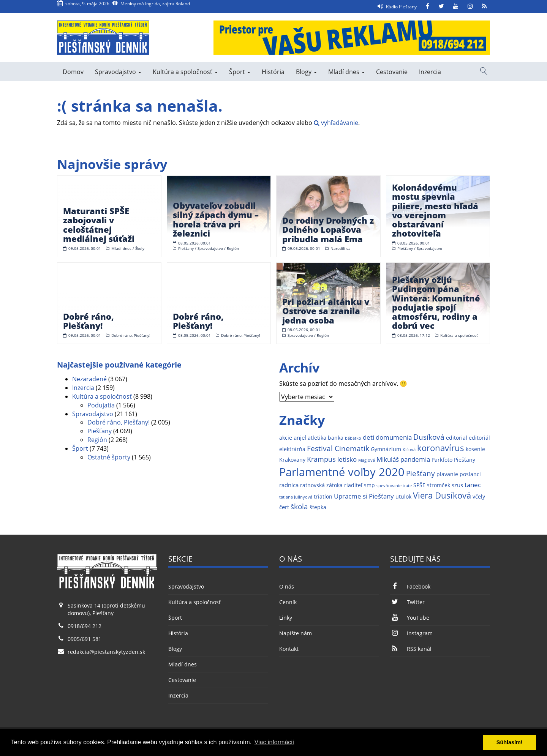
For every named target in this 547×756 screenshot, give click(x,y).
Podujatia (101, 405)
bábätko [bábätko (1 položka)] (353, 438)
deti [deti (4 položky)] (368, 437)
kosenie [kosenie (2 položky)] (475, 449)
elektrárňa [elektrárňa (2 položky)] (292, 449)
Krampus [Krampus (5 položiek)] (321, 459)
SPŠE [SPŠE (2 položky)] (419, 485)
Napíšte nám (296, 633)
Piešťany (100, 431)
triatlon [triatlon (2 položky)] (323, 497)
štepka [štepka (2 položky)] (318, 507)
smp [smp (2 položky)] (369, 485)
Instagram (411, 633)
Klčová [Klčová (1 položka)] (409, 450)
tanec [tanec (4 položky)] (473, 485)
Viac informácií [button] (274, 742)
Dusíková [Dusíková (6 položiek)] (429, 437)
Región (97, 440)
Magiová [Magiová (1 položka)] (367, 460)
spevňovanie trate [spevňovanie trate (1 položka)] (394, 486)
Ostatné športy (109, 457)
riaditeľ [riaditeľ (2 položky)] (353, 485)
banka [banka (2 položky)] (336, 438)
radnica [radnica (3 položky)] (289, 485)
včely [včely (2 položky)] (479, 497)
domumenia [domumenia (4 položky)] (394, 437)
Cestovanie (392, 72)
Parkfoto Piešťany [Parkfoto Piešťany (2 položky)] (453, 460)
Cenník (288, 602)
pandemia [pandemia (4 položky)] (415, 459)
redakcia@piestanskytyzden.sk (106, 652)
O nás (287, 586)
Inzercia (430, 72)
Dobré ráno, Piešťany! (119, 422)
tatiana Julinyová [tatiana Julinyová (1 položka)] (296, 497)
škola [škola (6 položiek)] (299, 506)
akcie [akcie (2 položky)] (286, 438)
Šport (240, 72)
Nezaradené (89, 379)
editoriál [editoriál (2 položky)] (479, 438)
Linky (286, 618)
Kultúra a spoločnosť (185, 72)
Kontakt (289, 649)
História (273, 72)
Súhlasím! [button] (510, 742)
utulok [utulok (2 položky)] (403, 497)
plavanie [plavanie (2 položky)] (447, 474)
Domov (73, 72)
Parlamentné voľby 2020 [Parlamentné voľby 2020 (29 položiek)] (342, 472)
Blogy (306, 72)
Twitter (407, 602)
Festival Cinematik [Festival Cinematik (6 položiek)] (338, 448)
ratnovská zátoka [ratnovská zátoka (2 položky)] (321, 485)
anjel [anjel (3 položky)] (300, 438)
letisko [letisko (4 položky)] (347, 459)
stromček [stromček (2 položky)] (439, 485)
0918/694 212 (85, 626)
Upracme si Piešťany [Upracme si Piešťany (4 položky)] (364, 496)
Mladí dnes (346, 72)
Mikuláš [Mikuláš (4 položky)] (388, 459)
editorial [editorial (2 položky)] (457, 438)
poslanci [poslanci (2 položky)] (470, 474)
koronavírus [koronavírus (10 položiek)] (441, 448)
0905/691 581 (85, 639)
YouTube (409, 618)
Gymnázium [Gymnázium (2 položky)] (386, 449)
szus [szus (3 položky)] (457, 485)
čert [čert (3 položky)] (284, 507)
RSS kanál (411, 649)
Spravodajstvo (118, 72)
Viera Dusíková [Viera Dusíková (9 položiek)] (442, 495)
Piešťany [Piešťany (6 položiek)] (421, 473)
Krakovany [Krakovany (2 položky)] (292, 460)
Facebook (410, 586)
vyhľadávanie (336, 123)
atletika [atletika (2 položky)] (317, 438)
